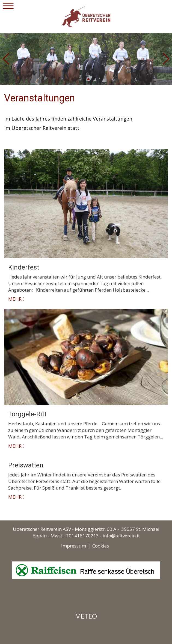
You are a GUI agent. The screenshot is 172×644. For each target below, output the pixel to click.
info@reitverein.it (121, 536)
